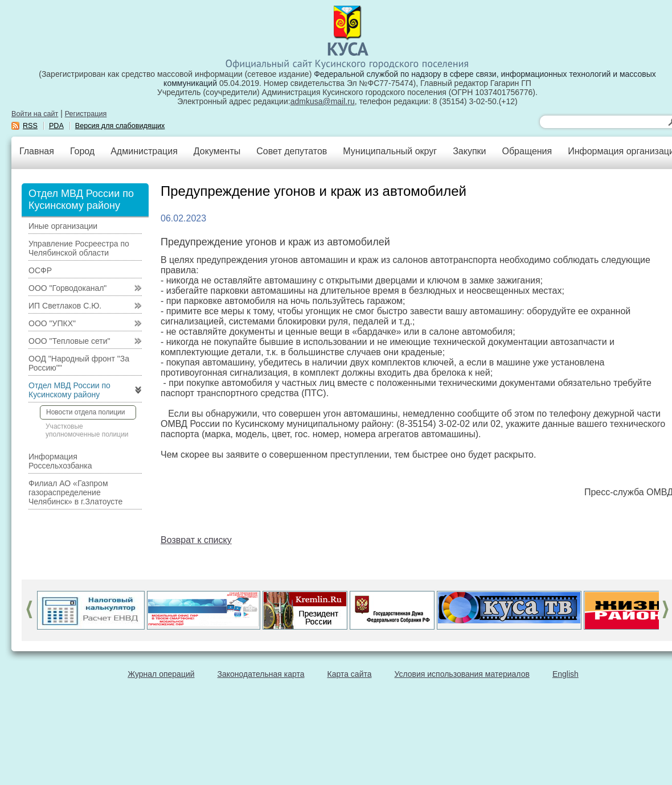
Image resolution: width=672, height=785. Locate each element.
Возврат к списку (196, 540)
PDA (56, 126)
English (566, 674)
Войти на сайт (35, 114)
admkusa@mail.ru (323, 101)
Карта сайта (350, 674)
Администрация (144, 151)
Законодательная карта (261, 674)
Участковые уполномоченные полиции (87, 430)
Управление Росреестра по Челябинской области (79, 248)
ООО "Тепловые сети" (69, 341)
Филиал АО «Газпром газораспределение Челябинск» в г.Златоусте (75, 492)
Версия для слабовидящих (120, 126)
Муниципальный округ (390, 151)
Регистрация (86, 114)
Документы (217, 151)
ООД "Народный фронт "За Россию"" (79, 363)
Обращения (527, 151)
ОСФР (40, 270)
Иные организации (63, 226)
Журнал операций (161, 674)
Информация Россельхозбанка (60, 461)
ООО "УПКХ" (52, 323)
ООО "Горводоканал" (67, 288)
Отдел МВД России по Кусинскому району (69, 390)
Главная (37, 151)
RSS (30, 126)
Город (82, 151)
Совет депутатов (292, 151)
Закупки (469, 151)
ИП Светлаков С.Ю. (65, 306)
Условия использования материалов (462, 674)
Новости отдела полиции (85, 412)
